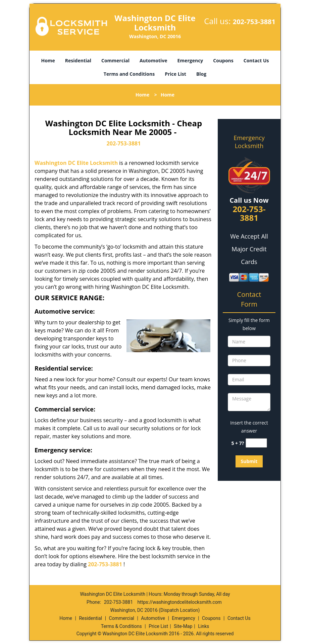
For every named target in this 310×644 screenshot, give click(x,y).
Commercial (115, 60)
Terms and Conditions (129, 74)
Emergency (190, 60)
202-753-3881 (254, 22)
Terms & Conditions (121, 626)
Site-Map (183, 626)
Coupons (223, 60)
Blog (201, 74)
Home (48, 60)
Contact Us (256, 60)
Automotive (153, 60)
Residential (78, 60)
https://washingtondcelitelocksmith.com (180, 602)
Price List (175, 74)
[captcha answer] (256, 443)
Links (203, 626)
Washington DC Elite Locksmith (76, 163)
